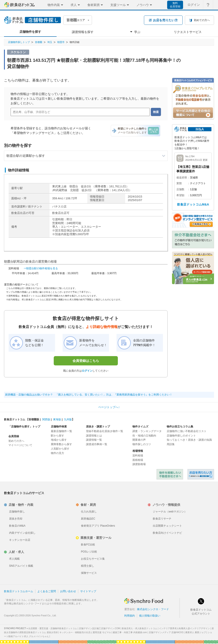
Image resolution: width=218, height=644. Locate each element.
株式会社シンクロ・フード (153, 609)
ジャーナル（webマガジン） (170, 512)
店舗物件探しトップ (19, 42)
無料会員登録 (175, 5)
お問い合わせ (68, 591)
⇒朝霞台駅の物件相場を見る (41, 268)
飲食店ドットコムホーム (19, 591)
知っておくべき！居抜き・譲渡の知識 (189, 440)
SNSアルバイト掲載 (21, 566)
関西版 (46, 419)
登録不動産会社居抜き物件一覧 (105, 431)
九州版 (68, 419)
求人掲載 (14, 559)
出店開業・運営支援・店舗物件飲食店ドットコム (53, 628)
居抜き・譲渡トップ (98, 427)
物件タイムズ (140, 427)
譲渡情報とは (94, 436)
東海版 (57, 419)
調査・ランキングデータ (147, 431)
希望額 (180, 195)
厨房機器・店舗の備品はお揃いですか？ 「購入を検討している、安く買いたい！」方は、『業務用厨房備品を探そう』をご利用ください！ (89, 395)
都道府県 (182, 178)
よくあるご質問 (47, 591)
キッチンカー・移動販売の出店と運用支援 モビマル (85, 632)
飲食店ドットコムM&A (193, 204)
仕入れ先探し (89, 512)
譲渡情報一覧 (94, 440)
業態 (179, 183)
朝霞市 (61, 42)
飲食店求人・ (140, 628)
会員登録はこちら (86, 361)
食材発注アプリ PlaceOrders (98, 526)
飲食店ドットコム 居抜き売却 (201, 474)
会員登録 (14, 436)
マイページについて (20, 445)
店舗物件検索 (59, 427)
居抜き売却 (16, 519)
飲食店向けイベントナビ (167, 533)
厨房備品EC (88, 519)
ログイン (87, 371)
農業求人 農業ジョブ (196, 632)
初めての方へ (16, 441)
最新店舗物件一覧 (61, 431)
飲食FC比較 (88, 545)
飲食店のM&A (17, 526)
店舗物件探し (17, 512)
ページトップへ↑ (109, 407)
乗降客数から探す (61, 444)
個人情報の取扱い (150, 616)
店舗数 (180, 189)
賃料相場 (138, 456)
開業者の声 (139, 440)
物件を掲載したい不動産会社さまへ (170, 474)
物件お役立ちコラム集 (180, 427)
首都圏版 (34, 419)
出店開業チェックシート (167, 526)
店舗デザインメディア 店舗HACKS (166, 632)
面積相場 (138, 460)
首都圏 (39, 42)
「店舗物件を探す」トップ (24, 427)
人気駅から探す (60, 449)
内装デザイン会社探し (22, 533)
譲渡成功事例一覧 (97, 444)
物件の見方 (57, 453)
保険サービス (89, 573)
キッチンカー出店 (20, 540)
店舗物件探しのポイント (181, 436)
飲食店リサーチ (162, 519)
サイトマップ (88, 591)
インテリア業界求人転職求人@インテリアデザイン (184, 628)
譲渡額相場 (139, 464)
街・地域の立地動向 (144, 436)
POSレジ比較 (89, 552)
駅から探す (57, 436)
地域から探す (59, 440)
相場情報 (138, 451)
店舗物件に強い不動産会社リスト (187, 431)
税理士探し (88, 566)
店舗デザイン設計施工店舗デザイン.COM (99, 628)
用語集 (171, 444)
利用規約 (130, 616)
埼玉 (50, 42)
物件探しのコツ (142, 444)
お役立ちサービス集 (93, 559)
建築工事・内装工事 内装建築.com (130, 632)
